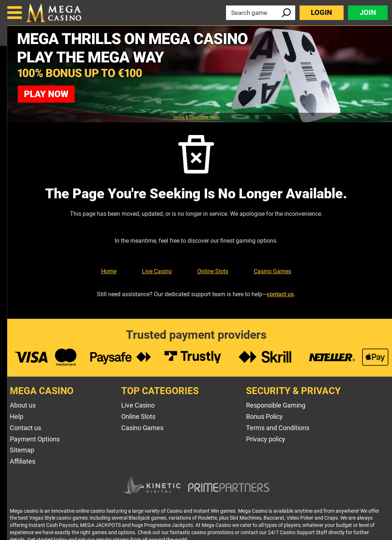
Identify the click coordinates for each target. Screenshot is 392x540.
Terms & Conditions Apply (196, 118)
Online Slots (213, 271)
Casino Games (272, 271)
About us (23, 405)
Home (109, 271)
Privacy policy (266, 439)
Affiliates (23, 461)
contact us (280, 294)
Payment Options (35, 439)
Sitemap (22, 450)
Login (321, 13)
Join (368, 13)
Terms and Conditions (278, 428)
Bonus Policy (264, 416)
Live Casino (157, 271)
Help (17, 416)
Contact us (25, 428)
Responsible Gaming (276, 405)
